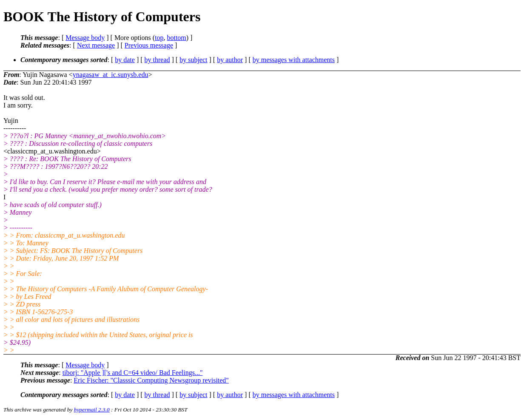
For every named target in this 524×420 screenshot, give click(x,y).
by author (230, 60)
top (159, 38)
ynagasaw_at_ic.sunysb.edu (111, 75)
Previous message (149, 45)
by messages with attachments (294, 60)
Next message (96, 45)
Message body (85, 38)
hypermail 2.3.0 (92, 410)
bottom (176, 38)
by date (125, 60)
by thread (157, 60)
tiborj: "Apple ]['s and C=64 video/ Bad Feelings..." (133, 373)
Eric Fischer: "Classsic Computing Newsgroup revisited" (151, 380)
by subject (193, 60)
